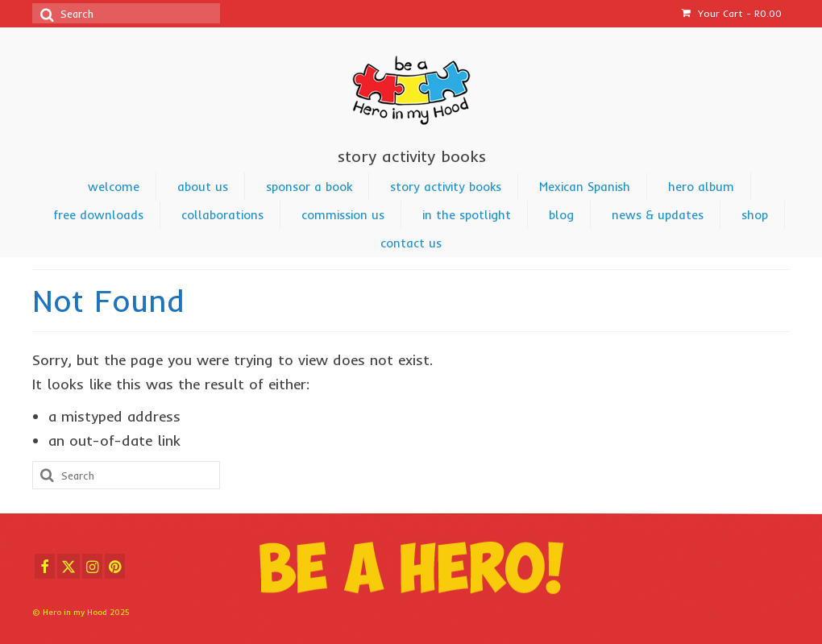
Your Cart (732, 13)
